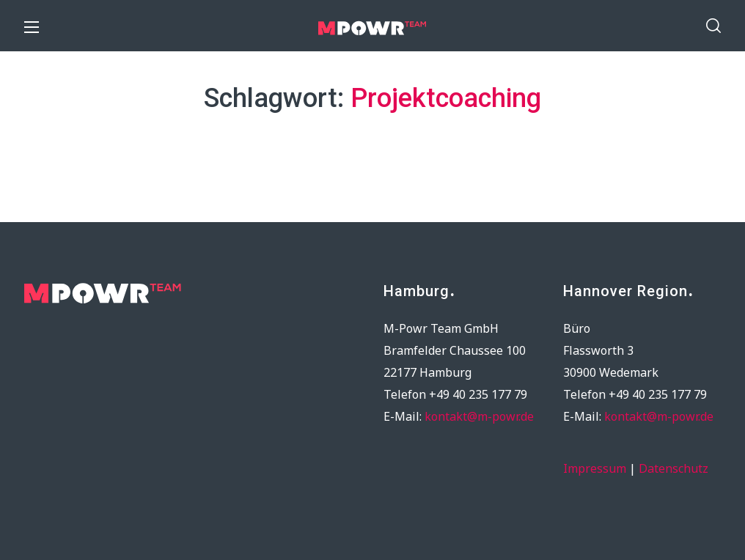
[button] (713, 26)
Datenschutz (674, 468)
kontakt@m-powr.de (479, 416)
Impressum (595, 468)
